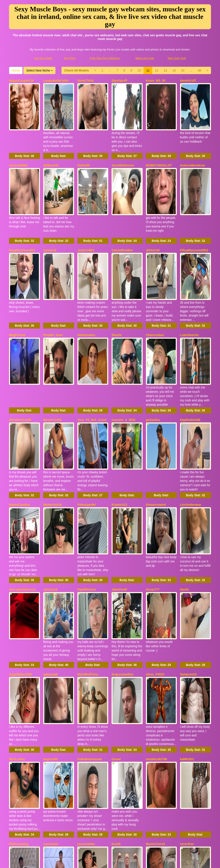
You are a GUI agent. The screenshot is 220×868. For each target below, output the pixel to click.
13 (165, 70)
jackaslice (153, 325)
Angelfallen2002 (21, 509)
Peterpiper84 (86, 387)
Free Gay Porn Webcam (105, 58)
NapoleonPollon (89, 693)
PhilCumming (19, 631)
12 (157, 70)
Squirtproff (119, 81)
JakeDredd (119, 448)
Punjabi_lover (53, 264)
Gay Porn (70, 58)
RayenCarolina (20, 387)
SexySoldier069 (20, 754)
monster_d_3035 (123, 325)
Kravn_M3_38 (156, 81)
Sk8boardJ (51, 142)
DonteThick (86, 81)
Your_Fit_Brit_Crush (92, 325)
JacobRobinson (123, 142)
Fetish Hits (144, 862)
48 (199, 70)
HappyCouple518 (21, 81)
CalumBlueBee (122, 203)
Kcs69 (116, 631)
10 (139, 70)
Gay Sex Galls (43, 58)
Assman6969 (18, 142)
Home (16, 70)
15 (183, 70)
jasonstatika (86, 631)
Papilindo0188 (190, 325)
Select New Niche (39, 70)
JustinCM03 (86, 203)
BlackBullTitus (88, 509)
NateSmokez (86, 264)
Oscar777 (153, 448)
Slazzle (117, 264)
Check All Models (77, 70)
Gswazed (50, 203)
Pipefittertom (87, 448)
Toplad (151, 693)
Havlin (185, 448)
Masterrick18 (52, 387)
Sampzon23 (188, 509)
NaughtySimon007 (22, 203)
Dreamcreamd (156, 387)
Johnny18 (50, 448)
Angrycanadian (122, 509)
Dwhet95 (84, 142)
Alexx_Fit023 (155, 509)
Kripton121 (119, 387)
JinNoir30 (153, 203)
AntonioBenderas (193, 142)
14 (174, 70)
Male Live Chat (145, 58)
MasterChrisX (156, 631)
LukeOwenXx (189, 264)
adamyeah (50, 509)
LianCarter (51, 631)
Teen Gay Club (177, 58)
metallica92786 (157, 570)
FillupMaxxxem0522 (194, 203)
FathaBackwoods (90, 570)
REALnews (17, 570)
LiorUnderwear (191, 387)
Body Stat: (24, 132)
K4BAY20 (50, 693)
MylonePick (17, 693)
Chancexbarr (155, 264)
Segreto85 (50, 570)
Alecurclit (50, 754)
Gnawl (116, 570)
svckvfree (187, 631)
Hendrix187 (188, 81)
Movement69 (52, 325)
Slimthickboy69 (20, 325)
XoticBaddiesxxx (124, 693)
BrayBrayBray (190, 693)
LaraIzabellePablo (56, 81)
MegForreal (17, 264)
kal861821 (187, 570)
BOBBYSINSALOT (159, 142)
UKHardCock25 (88, 754)
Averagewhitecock (22, 448)
